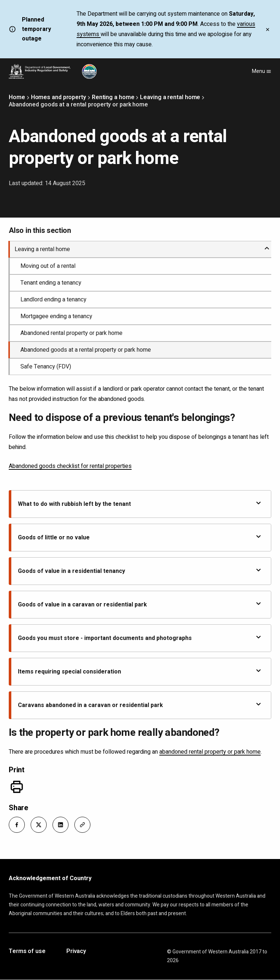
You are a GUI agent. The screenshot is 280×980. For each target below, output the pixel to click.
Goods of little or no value (140, 537)
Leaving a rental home (170, 97)
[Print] (17, 787)
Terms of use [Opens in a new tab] (27, 952)
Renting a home (113, 97)
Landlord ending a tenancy (53, 300)
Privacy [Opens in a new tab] (76, 952)
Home (17, 97)
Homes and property (59, 97)
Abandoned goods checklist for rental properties (70, 466)
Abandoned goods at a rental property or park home (86, 350)
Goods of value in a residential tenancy (140, 571)
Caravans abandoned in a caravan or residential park (140, 705)
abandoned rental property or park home (210, 752)
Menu (262, 71)
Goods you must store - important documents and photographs (140, 638)
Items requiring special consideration (140, 671)
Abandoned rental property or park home (71, 333)
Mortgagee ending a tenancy (56, 316)
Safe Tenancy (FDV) (46, 367)
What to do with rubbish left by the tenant (140, 504)
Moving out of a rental (48, 266)
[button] (17, 825)
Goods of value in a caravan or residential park (140, 604)
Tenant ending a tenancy (51, 283)
